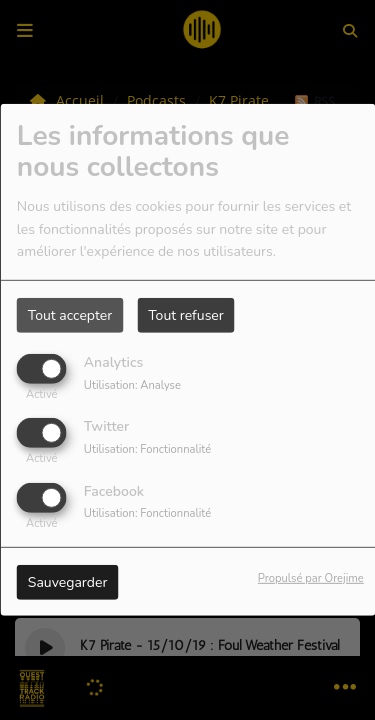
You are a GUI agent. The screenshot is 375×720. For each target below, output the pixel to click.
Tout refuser (186, 315)
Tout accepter (70, 315)
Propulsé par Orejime (311, 577)
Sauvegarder (68, 581)
